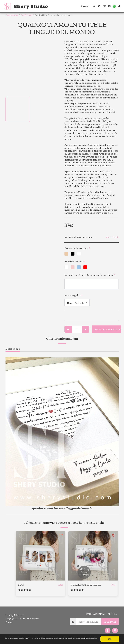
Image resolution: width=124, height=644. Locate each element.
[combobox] (77, 303)
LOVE (22, 585)
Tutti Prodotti (26, 15)
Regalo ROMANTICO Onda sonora (87, 587)
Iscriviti (110, 624)
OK (110, 636)
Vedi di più (112, 237)
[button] (94, 6)
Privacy (9, 624)
